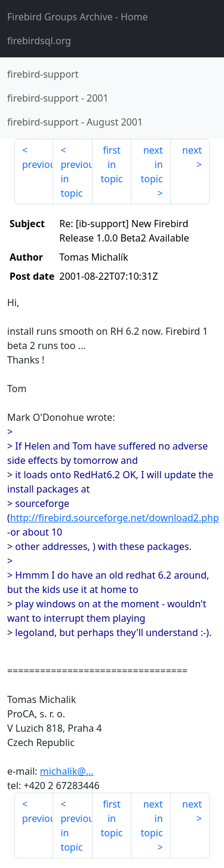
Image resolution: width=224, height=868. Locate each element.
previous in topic (76, 179)
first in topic (111, 164)
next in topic (151, 164)
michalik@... (67, 771)
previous (38, 164)
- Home (78, 17)
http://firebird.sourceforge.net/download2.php (115, 518)
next (192, 150)
